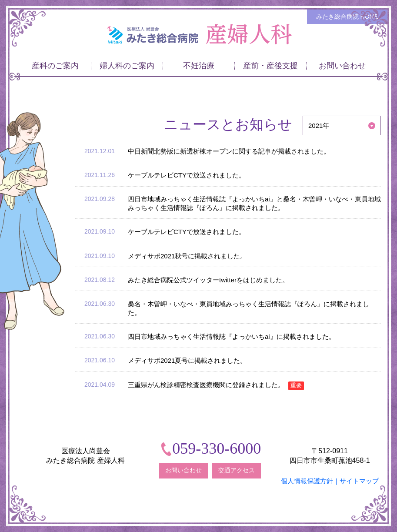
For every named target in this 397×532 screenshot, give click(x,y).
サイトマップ (359, 481)
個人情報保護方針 (307, 481)
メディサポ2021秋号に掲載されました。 (187, 256)
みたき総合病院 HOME (347, 17)
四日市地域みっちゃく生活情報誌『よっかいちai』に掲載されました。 (232, 336)
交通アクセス (237, 470)
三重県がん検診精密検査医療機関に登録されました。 (216, 385)
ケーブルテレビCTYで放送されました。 (187, 175)
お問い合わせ (183, 470)
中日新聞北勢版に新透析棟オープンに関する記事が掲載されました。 (229, 151)
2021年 (319, 125)
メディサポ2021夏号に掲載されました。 (187, 360)
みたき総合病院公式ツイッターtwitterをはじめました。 (208, 280)
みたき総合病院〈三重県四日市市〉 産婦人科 (199, 34)
